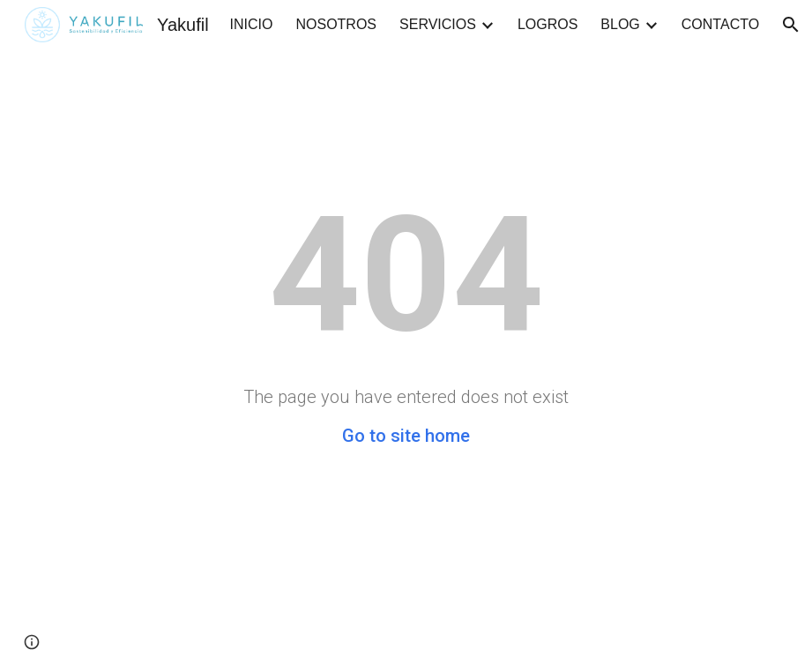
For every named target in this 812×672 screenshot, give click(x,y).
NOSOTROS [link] (336, 24)
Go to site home (406, 436)
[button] (32, 642)
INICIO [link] (252, 24)
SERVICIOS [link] (438, 24)
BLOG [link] (620, 24)
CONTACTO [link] (720, 24)
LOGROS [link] (548, 24)
